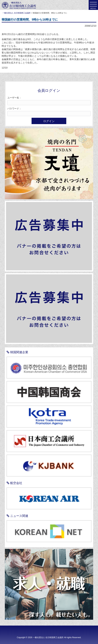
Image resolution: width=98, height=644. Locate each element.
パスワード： (14, 109)
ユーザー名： (14, 98)
